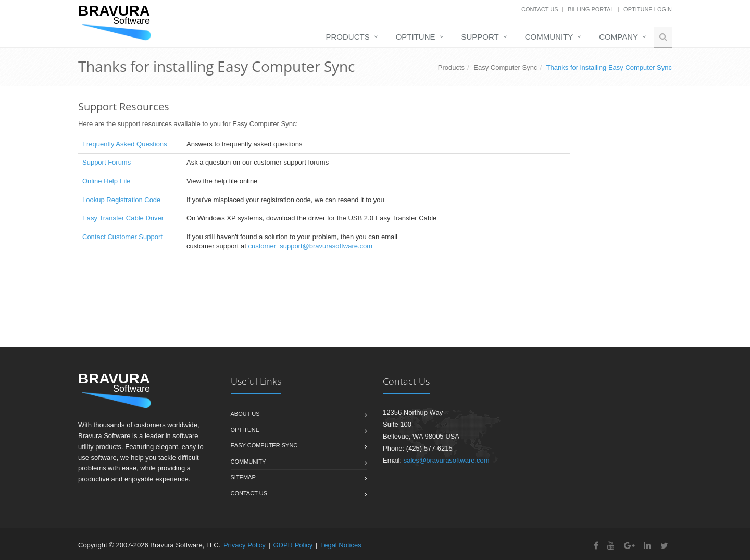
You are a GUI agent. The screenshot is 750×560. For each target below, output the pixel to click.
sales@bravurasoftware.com (447, 460)
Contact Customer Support (122, 237)
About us (245, 414)
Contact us (249, 493)
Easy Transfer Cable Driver (123, 218)
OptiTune (416, 37)
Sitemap (243, 477)
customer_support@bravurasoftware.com (311, 246)
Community (549, 37)
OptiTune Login (648, 9)
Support (480, 37)
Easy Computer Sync (505, 67)
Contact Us (540, 9)
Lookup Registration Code (121, 200)
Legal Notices (341, 545)
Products (348, 37)
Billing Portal (591, 9)
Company (618, 37)
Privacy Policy (245, 545)
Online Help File (107, 181)
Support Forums (107, 162)
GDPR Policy (293, 545)
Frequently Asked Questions (125, 144)
